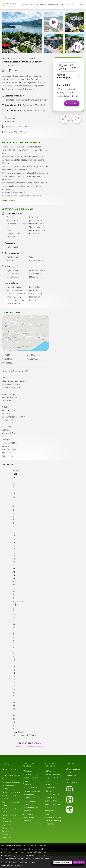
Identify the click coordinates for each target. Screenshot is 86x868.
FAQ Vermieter (50, 771)
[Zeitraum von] (62, 69)
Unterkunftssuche (27, 5)
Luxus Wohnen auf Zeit (32, 791)
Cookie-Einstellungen (63, 862)
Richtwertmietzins (52, 794)
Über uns (68, 5)
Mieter (36, 5)
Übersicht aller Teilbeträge (68, 96)
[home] (10, 5)
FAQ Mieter (27, 771)
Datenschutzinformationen (13, 865)
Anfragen (72, 103)
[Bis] (74, 67)
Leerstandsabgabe (52, 778)
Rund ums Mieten (29, 765)
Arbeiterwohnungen (31, 774)
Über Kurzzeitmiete (74, 769)
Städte (62, 5)
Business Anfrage (53, 5)
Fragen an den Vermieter (30, 743)
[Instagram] (69, 790)
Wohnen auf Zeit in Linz (11, 792)
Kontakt (71, 764)
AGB (68, 779)
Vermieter (43, 5)
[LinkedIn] (69, 810)
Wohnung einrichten (53, 817)
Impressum (71, 772)
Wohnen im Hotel (30, 788)
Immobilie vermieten (53, 774)
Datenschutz (71, 776)
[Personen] (75, 76)
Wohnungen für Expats (11, 782)
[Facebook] (69, 800)
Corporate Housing (31, 778)
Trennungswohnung (31, 814)
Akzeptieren (79, 862)
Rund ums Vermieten (51, 765)
